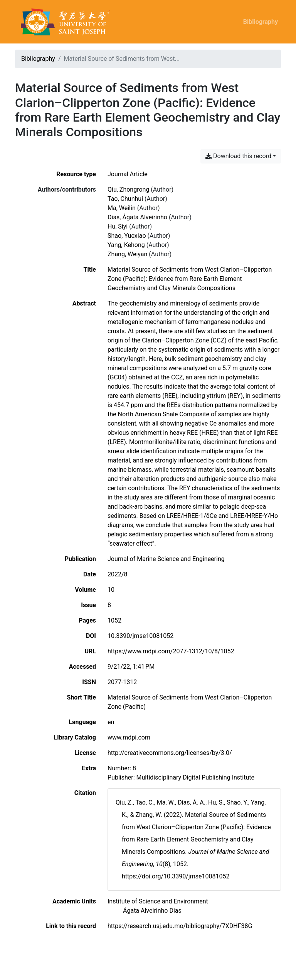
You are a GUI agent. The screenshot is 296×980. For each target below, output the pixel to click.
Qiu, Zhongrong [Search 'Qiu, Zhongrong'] (128, 189)
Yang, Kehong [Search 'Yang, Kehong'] (126, 245)
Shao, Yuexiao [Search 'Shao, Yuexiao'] (127, 236)
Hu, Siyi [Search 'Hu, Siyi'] (118, 226)
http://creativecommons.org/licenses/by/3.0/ (170, 753)
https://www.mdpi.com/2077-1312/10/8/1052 (171, 651)
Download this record (238, 156)
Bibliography (261, 22)
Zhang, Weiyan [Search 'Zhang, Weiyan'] (127, 254)
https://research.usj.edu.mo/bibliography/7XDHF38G (180, 926)
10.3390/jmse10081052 (140, 636)
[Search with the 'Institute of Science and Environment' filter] (158, 901)
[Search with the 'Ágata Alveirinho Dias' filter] (152, 911)
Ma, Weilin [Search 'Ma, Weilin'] (122, 208)
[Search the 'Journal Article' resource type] (128, 174)
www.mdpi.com (129, 737)
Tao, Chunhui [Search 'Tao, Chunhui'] (125, 199)
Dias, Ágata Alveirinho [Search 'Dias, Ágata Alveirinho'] (137, 217)
